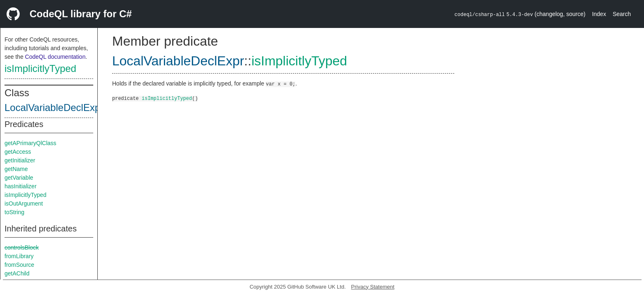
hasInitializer (21, 186)
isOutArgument (24, 203)
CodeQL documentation (55, 57)
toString (14, 212)
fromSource (19, 265)
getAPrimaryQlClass (30, 143)
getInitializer (20, 160)
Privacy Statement (373, 287)
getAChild (17, 273)
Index (599, 14)
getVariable (19, 178)
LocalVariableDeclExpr (54, 108)
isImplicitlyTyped (40, 68)
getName (16, 169)
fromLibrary (19, 256)
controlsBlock (22, 247)
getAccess (18, 152)
